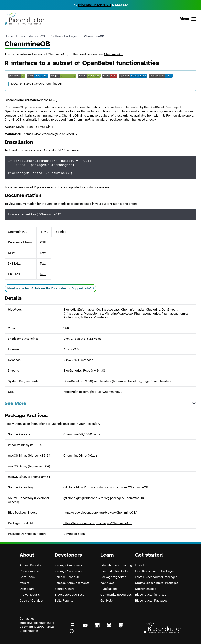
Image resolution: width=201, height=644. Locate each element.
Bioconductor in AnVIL (151, 595)
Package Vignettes (113, 577)
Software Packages (64, 36)
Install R (141, 565)
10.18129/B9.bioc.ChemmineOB (40, 84)
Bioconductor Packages (151, 601)
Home (9, 36)
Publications (109, 589)
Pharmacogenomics (175, 314)
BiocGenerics (73, 371)
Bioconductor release (94, 187)
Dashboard (27, 589)
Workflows (107, 583)
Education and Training (116, 565)
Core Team (27, 577)
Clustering (153, 310)
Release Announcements (72, 583)
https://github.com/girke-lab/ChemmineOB (93, 392)
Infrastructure (73, 314)
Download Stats (74, 534)
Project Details (30, 595)
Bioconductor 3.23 (94, 5)
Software (86, 317)
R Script (60, 232)
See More (15, 403)
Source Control (65, 589)
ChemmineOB (114, 54)
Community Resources (116, 595)
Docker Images (146, 589)
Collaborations (30, 571)
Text (43, 253)
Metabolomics (94, 314)
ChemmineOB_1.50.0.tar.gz (82, 434)
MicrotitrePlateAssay (119, 314)
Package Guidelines (68, 565)
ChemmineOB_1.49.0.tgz (80, 456)
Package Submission (69, 571)
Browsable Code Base (70, 595)
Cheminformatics (133, 310)
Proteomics (71, 317)
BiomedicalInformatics (79, 310)
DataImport (170, 310)
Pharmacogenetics (147, 314)
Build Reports (64, 601)
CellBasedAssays (108, 310)
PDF (43, 242)
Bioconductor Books (114, 571)
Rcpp (87, 371)
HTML (44, 232)
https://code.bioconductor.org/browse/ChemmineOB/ (100, 513)
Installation (22, 424)
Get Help (107, 601)
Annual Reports (30, 565)
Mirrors (24, 583)
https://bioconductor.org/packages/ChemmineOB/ (98, 523)
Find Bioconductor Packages (155, 571)
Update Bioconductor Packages (157, 583)
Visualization (102, 317)
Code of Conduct (31, 601)
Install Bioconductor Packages (156, 577)
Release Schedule (67, 577)
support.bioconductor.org (37, 623)
